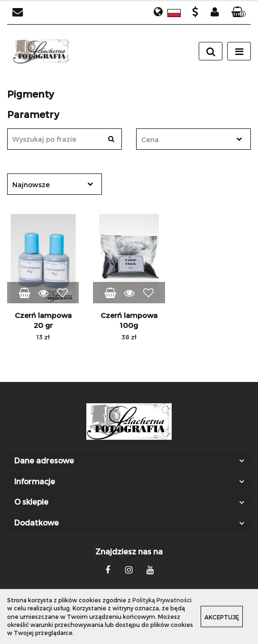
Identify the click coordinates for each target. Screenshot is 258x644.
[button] (239, 12)
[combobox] (193, 139)
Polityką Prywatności (162, 600)
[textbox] (185, 140)
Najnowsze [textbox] (31, 185)
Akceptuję (222, 617)
